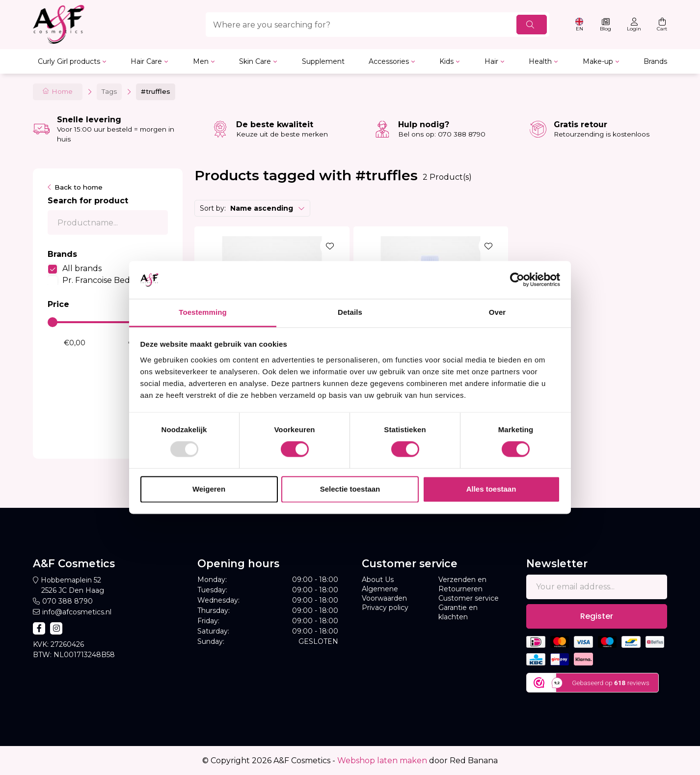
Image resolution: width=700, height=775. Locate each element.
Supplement (323, 61)
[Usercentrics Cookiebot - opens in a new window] (517, 280)
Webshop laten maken (382, 761)
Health (540, 61)
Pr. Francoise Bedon (101, 280)
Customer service (469, 598)
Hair (491, 61)
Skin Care (255, 61)
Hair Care (146, 61)
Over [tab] (498, 312)
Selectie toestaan (350, 489)
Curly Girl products (69, 61)
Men (201, 61)
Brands (655, 61)
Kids (446, 61)
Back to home (79, 187)
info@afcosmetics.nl (77, 612)
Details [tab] (350, 312)
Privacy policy (385, 608)
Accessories (389, 61)
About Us (378, 580)
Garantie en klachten (458, 612)
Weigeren (209, 489)
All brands (82, 268)
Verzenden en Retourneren (462, 584)
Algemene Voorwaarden (384, 594)
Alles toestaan (491, 489)
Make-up (598, 61)
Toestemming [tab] (203, 312)
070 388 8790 (67, 601)
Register (597, 616)
